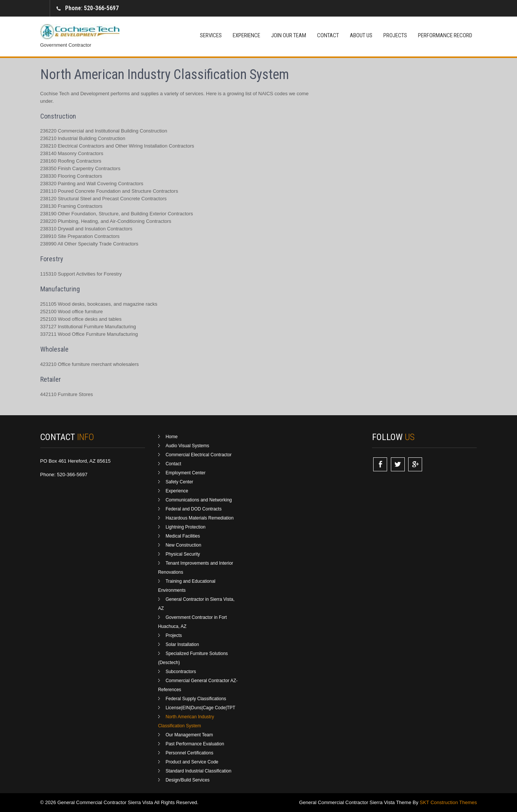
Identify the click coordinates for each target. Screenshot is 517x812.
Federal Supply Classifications (196, 699)
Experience (246, 35)
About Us (361, 35)
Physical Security (183, 554)
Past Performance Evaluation (195, 744)
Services (211, 35)
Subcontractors (181, 672)
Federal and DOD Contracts (194, 509)
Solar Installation (182, 644)
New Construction (184, 545)
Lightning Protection (186, 527)
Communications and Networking (199, 500)
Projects (395, 35)
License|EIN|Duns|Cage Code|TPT (201, 708)
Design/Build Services (188, 780)
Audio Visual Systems (188, 446)
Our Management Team (189, 735)
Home (172, 437)
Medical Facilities (183, 536)
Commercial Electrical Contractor (199, 455)
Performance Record (445, 35)
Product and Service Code (192, 762)
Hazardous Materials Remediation (200, 518)
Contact (328, 35)
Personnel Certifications (190, 753)
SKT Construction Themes (448, 802)
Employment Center (186, 473)
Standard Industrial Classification (199, 771)
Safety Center (179, 482)
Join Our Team (289, 35)
